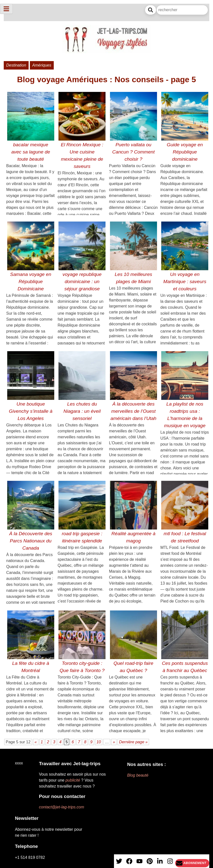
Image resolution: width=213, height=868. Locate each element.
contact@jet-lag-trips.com (61, 807)
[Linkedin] (160, 863)
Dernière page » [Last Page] (133, 742)
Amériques (42, 65)
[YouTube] (139, 863)
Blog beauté (138, 775)
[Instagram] (170, 863)
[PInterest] (150, 863)
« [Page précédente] (36, 742)
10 (99, 742)
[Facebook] (129, 863)
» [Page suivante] (114, 742)
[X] (119, 863)
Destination (16, 65)
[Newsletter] (192, 863)
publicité (73, 780)
